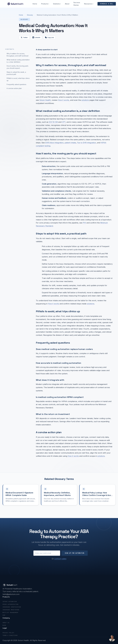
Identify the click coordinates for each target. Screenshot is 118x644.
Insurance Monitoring (11, 610)
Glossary (30, 15)
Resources (89, 4)
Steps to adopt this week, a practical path (16, 73)
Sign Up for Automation (75, 553)
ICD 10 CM (53, 122)
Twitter (24, 37)
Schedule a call (107, 4)
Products (45, 4)
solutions (85, 100)
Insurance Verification (12, 607)
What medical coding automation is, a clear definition (18, 61)
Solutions (57, 4)
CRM (4, 615)
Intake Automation (10, 602)
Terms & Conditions (10, 635)
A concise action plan (14, 88)
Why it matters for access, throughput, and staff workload (17, 55)
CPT (64, 122)
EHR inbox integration (54, 143)
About (67, 4)
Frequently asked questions (16, 84)
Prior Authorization (10, 604)
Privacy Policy (8, 633)
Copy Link (49, 37)
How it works (64, 100)
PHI (84, 223)
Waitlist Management (10, 613)
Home (35, 4)
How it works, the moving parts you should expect (17, 67)
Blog (4, 625)
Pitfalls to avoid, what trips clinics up (18, 79)
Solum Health (45, 100)
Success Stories (77, 4)
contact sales (60, 559)
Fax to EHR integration (87, 143)
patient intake (70, 143)
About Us (6, 623)
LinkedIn (36, 37)
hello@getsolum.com (11, 594)
